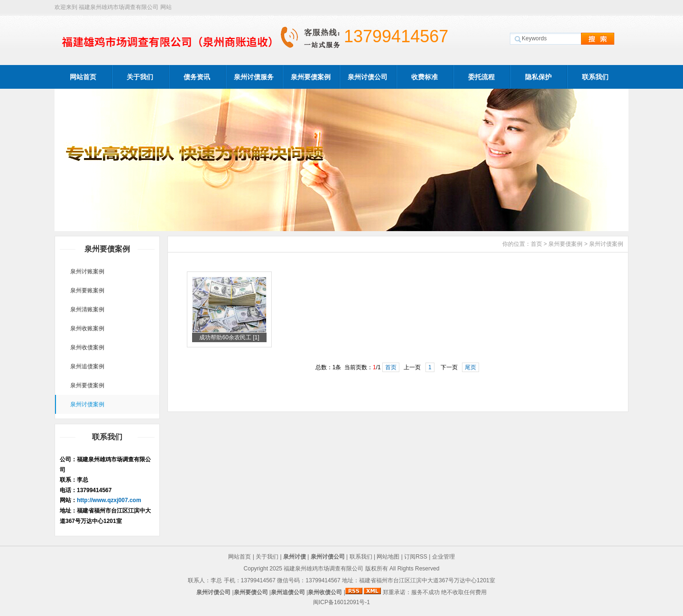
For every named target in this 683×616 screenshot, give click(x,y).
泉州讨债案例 (87, 404)
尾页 (471, 367)
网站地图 (388, 557)
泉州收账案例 (87, 328)
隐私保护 (538, 77)
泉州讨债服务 (254, 77)
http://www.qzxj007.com (109, 500)
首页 (536, 244)
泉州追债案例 (87, 366)
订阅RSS (416, 557)
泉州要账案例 (87, 290)
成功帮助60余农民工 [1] (229, 337)
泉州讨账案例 (87, 271)
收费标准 (425, 77)
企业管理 (443, 557)
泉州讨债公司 (368, 77)
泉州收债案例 (87, 347)
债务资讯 (197, 77)
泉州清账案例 (87, 309)
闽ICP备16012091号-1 (341, 602)
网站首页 (83, 77)
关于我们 (140, 77)
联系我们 (595, 77)
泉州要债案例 (311, 77)
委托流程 (481, 77)
